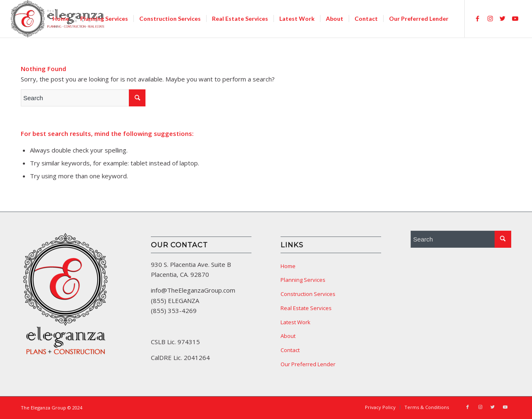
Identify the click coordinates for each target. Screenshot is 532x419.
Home (288, 266)
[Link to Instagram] (490, 18)
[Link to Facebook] (478, 18)
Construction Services (308, 294)
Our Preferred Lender (308, 364)
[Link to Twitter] (502, 18)
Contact (290, 350)
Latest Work (296, 322)
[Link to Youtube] (515, 18)
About (288, 336)
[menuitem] (61, 19)
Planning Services (303, 280)
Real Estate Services (306, 308)
